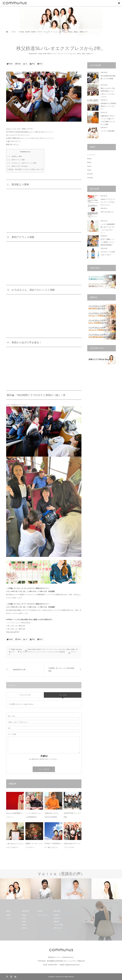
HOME (8, 915)
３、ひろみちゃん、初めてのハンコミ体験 (22, 163)
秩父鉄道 (62, 652)
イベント (66, 54)
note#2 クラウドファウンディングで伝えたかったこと (108, 202)
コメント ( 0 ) (63, 695)
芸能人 (84, 54)
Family (40, 54)
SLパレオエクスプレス (27, 652)
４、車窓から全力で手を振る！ (18, 166)
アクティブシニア (58, 54)
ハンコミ (43, 652)
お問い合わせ (58, 928)
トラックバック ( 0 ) (25, 695)
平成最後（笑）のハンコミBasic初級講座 (61, 670)
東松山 (79, 54)
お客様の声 (57, 918)
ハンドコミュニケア (53, 652)
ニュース (9, 918)
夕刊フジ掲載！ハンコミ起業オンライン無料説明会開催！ (108, 242)
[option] (15, 889)
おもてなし (73, 54)
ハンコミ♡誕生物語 (108, 131)
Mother (49, 54)
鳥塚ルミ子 (90, 54)
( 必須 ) (12, 716)
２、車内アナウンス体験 (16, 160)
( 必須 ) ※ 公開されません (18, 722)
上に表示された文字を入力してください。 (44, 759)
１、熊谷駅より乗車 (15, 156)
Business (90, 174)
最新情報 (56, 922)
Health (45, 54)
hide (29, 152)
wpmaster (19, 649)
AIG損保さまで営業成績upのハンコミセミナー (108, 106)
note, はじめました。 (108, 212)
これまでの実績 (58, 925)
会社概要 (56, 915)
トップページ (91, 155)
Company (90, 178)
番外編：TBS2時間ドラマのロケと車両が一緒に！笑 (25, 169)
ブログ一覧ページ (43, 915)
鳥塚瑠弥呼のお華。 (20, 670)
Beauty (89, 159)
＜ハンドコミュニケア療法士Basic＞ (19, 623)
